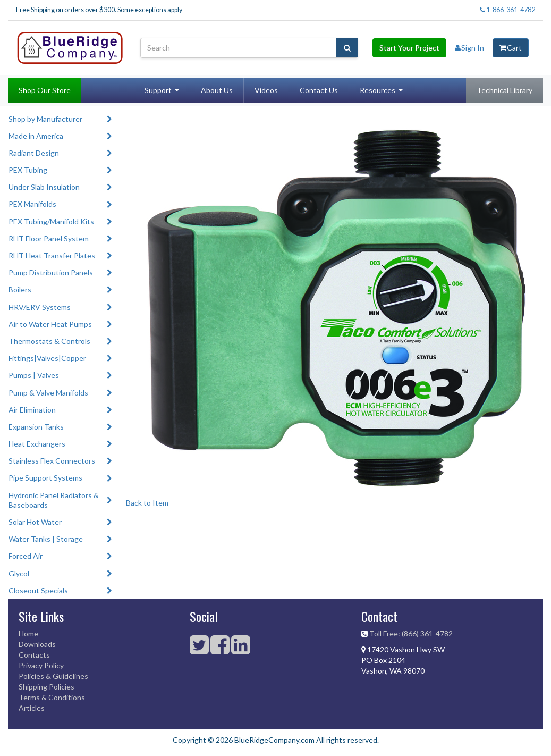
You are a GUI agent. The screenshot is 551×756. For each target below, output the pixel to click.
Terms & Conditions (52, 697)
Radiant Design (34, 153)
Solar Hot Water (35, 522)
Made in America (36, 136)
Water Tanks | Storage (46, 539)
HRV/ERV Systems (40, 307)
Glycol (19, 573)
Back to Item (147, 503)
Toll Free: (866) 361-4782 (411, 633)
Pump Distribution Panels (51, 272)
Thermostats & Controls (49, 341)
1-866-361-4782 (507, 10)
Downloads (37, 644)
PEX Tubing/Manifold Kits (51, 221)
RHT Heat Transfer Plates (52, 255)
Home (28, 633)
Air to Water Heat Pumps (50, 324)
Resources (378, 90)
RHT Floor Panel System (49, 238)
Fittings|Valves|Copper (47, 358)
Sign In (469, 48)
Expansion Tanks (36, 427)
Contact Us (319, 90)
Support (158, 90)
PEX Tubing (28, 170)
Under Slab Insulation (44, 187)
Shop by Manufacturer (45, 119)
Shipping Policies (46, 687)
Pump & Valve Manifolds (48, 393)
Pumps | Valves (34, 375)
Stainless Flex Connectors (52, 461)
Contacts (34, 655)
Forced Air (26, 556)
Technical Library (505, 90)
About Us (217, 90)
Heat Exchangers (37, 444)
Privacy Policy (41, 665)
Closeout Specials (38, 590)
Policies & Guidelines (53, 676)
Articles (32, 708)
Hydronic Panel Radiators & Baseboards (54, 500)
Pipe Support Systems (45, 478)
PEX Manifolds (32, 204)
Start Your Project (409, 48)
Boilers (20, 289)
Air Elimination (32, 410)
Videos (266, 90)
